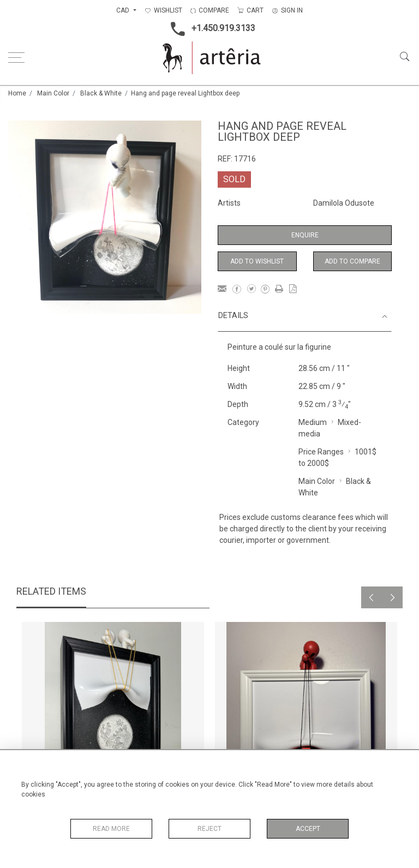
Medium (313, 422)
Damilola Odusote (344, 203)
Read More (111, 829)
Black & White (101, 93)
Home (17, 93)
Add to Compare (352, 261)
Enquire (305, 235)
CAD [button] (124, 10)
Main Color (53, 93)
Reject (209, 829)
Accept (308, 829)
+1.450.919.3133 (210, 29)
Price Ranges (321, 452)
